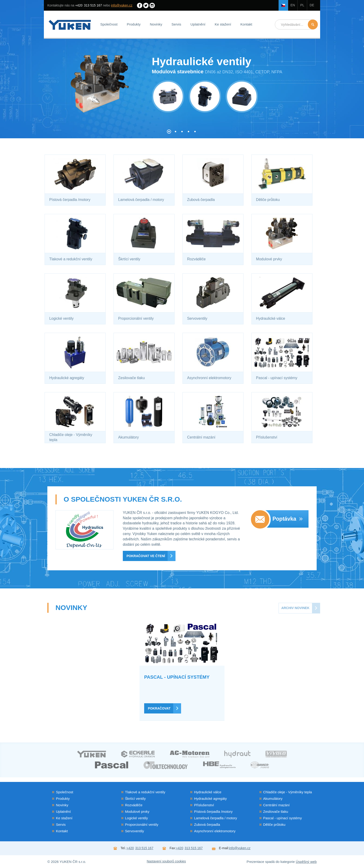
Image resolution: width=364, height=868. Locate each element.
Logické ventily (136, 818)
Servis (176, 24)
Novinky (156, 24)
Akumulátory (273, 799)
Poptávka (288, 519)
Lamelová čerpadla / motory (216, 818)
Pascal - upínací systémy (283, 818)
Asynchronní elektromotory (215, 831)
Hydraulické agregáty (210, 799)
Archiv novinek (295, 608)
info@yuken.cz (122, 5)
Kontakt (246, 24)
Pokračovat (159, 708)
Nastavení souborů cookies (166, 861)
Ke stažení (223, 24)
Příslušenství (204, 805)
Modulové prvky (137, 812)
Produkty (134, 24)
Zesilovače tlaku (276, 812)
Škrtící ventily (135, 799)
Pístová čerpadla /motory (213, 812)
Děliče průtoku (274, 824)
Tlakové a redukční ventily (145, 792)
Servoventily (135, 831)
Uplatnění (198, 24)
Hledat (313, 24)
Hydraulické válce (208, 792)
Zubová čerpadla (207, 824)
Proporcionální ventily (142, 824)
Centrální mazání (276, 805)
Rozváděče (134, 805)
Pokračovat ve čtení (146, 556)
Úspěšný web (306, 862)
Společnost (109, 24)
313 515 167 (89, 5)
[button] (169, 132)
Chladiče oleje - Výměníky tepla (288, 792)
